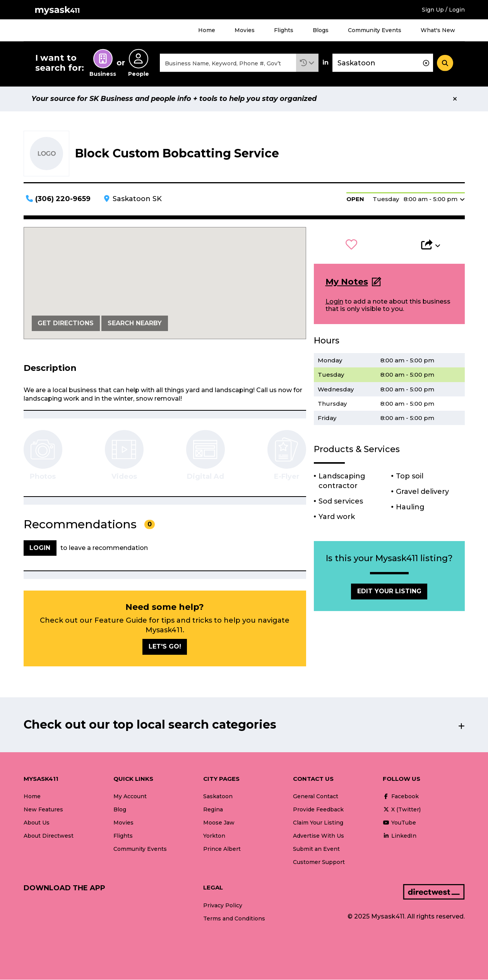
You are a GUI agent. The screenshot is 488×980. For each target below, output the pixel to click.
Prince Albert (222, 850)
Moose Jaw (219, 823)
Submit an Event (316, 850)
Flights (284, 30)
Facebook (401, 797)
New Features (43, 810)
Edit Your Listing (389, 592)
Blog (120, 810)
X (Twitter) (402, 810)
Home (207, 30)
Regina (213, 810)
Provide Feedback (318, 810)
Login (334, 302)
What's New (438, 30)
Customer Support (319, 863)
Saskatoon (218, 797)
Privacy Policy (223, 906)
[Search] (445, 63)
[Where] (383, 63)
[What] (228, 63)
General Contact (316, 797)
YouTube (399, 823)
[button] (307, 63)
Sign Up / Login (443, 10)
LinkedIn (400, 836)
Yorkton (214, 836)
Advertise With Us (318, 836)
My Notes (347, 282)
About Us (37, 823)
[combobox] (228, 63)
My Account (130, 797)
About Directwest (49, 836)
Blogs (321, 30)
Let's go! (165, 647)
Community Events (375, 30)
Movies (245, 30)
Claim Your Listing (318, 823)
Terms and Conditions (234, 919)
